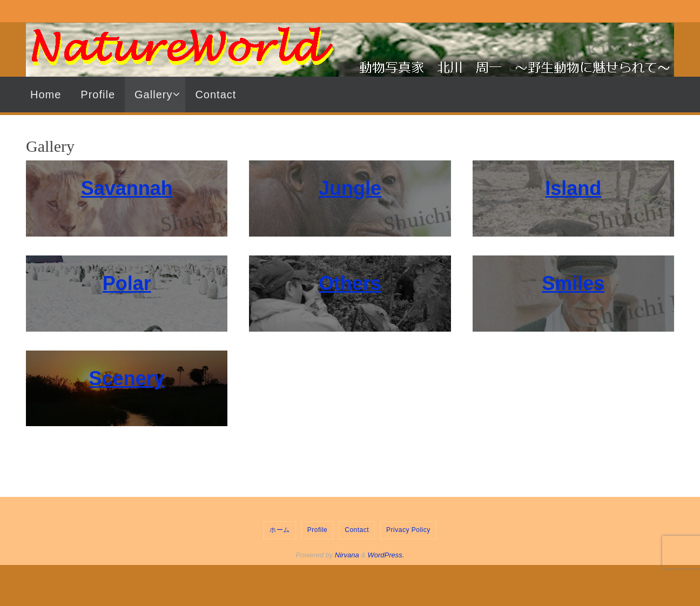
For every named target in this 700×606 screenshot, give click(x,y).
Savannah (127, 188)
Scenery (127, 378)
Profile (318, 530)
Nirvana (347, 555)
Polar (127, 283)
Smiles (573, 283)
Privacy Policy (408, 530)
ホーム (280, 530)
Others (350, 283)
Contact (357, 530)
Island (573, 188)
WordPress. (386, 555)
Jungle (350, 188)
